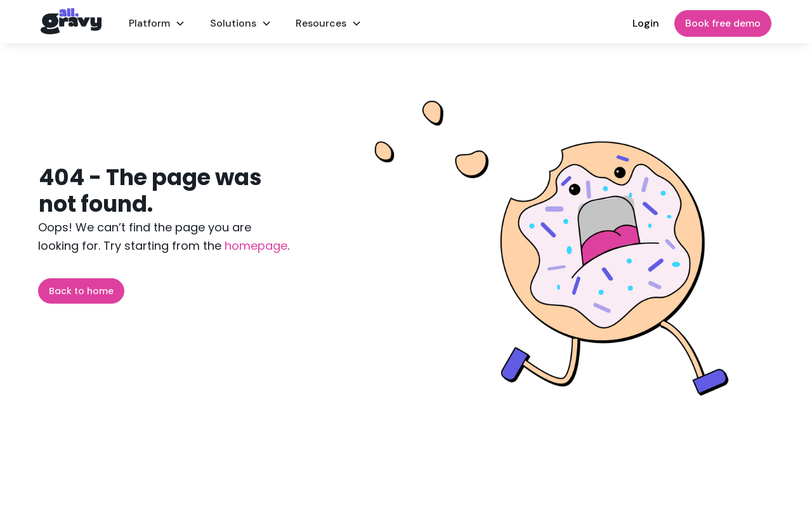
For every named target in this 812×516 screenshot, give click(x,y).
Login (646, 23)
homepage (254, 246)
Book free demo (723, 23)
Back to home (81, 291)
